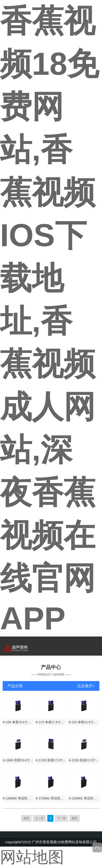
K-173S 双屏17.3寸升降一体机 (51, 760)
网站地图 (32, 857)
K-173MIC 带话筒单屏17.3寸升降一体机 (51, 798)
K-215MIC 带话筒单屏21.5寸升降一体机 (84, 798)
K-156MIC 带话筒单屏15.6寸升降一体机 (18, 798)
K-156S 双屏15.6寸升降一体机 (18, 760)
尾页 (75, 818)
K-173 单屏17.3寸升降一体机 (51, 722)
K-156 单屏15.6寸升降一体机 (18, 722)
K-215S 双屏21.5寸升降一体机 (84, 760)
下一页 (61, 818)
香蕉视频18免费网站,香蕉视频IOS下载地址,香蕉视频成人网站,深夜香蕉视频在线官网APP (49, 320)
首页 (26, 818)
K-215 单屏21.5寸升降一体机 (84, 722)
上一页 (39, 818)
